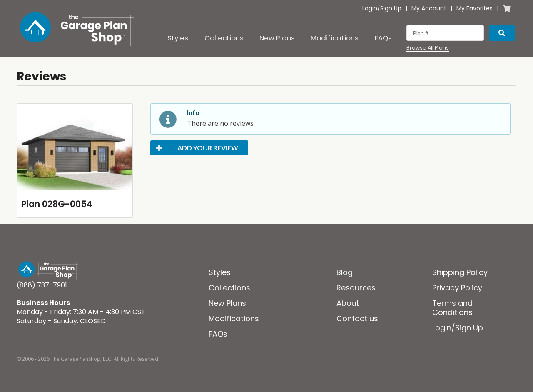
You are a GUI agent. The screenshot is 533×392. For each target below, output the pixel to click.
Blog (345, 272)
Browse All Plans (428, 48)
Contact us (357, 318)
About (348, 303)
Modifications (335, 38)
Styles (178, 38)
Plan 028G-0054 (57, 204)
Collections (224, 38)
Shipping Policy (460, 272)
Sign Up (391, 8)
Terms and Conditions (452, 308)
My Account (429, 8)
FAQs (383, 38)
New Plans (277, 38)
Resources (356, 288)
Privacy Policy (457, 288)
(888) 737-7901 (42, 285)
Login (370, 8)
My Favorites (474, 8)
